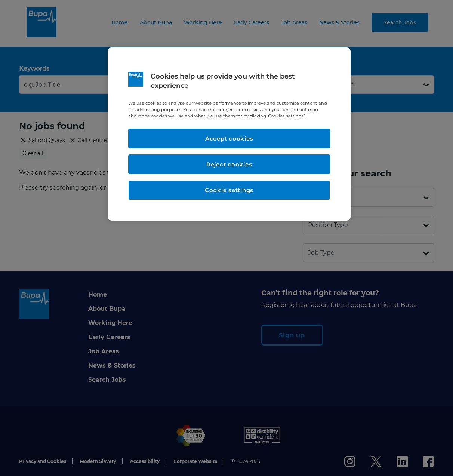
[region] (229, 134)
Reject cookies (229, 164)
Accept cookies (229, 139)
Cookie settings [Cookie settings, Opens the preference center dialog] (229, 190)
